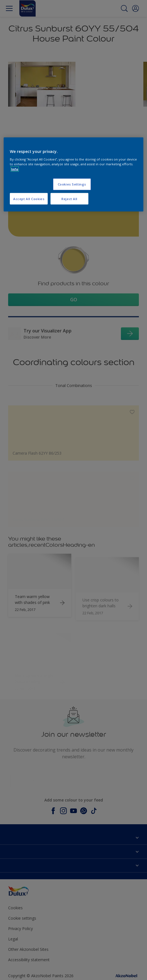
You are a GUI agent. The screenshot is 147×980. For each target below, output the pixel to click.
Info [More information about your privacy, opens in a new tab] (15, 169)
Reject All (69, 199)
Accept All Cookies (29, 199)
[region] (73, 174)
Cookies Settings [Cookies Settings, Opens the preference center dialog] (72, 184)
